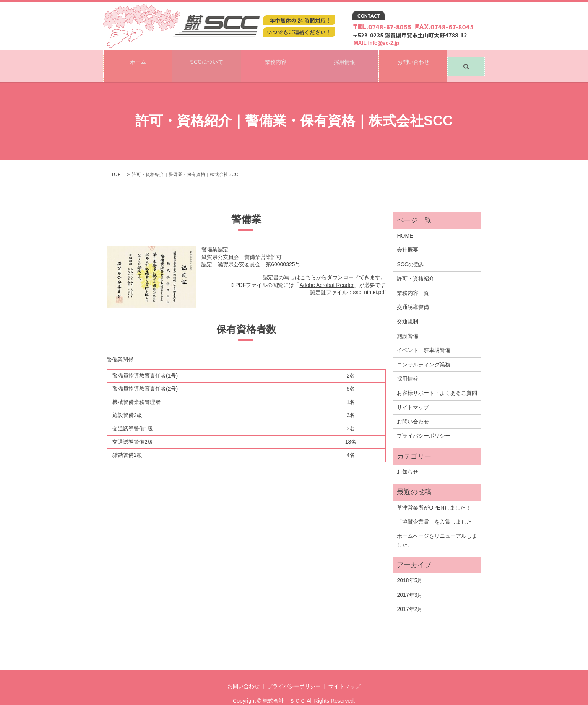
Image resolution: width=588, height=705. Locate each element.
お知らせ (408, 459)
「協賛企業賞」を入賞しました (434, 509)
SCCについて (206, 60)
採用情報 (344, 60)
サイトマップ (413, 395)
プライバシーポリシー (424, 423)
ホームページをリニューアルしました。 (437, 528)
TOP (116, 162)
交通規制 (408, 309)
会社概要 (408, 237)
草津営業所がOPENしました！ (434, 495)
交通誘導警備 (413, 295)
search (466, 60)
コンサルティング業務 (424, 352)
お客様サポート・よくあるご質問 (437, 380)
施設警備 (408, 323)
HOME (405, 223)
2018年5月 (410, 568)
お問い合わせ (413, 60)
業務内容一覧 (413, 280)
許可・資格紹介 (416, 266)
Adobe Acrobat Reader (326, 272)
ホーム (138, 60)
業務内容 (276, 60)
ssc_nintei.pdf (369, 280)
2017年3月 (410, 582)
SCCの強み (411, 252)
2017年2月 (410, 596)
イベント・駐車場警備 (424, 337)
